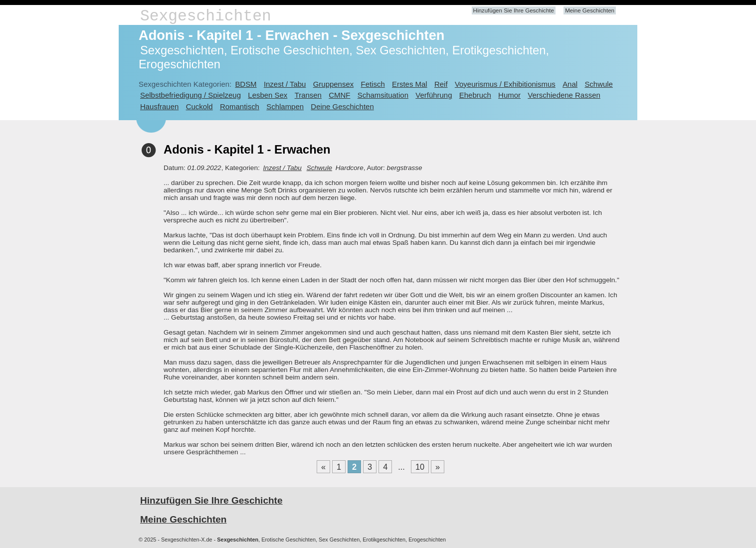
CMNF (339, 95)
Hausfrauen (159, 106)
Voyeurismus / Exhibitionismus (505, 84)
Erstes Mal (410, 84)
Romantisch (240, 106)
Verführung (434, 95)
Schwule (599, 84)
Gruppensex (333, 84)
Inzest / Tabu (285, 84)
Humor (509, 95)
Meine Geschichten (590, 10)
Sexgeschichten (206, 16)
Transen (308, 95)
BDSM (246, 84)
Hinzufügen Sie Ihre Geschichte (514, 10)
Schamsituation (383, 95)
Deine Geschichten (342, 106)
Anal (570, 84)
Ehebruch (475, 95)
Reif (441, 84)
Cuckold (199, 106)
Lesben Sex (268, 95)
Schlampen (285, 106)
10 (420, 467)
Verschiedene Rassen (564, 95)
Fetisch (373, 84)
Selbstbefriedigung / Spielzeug (190, 95)
